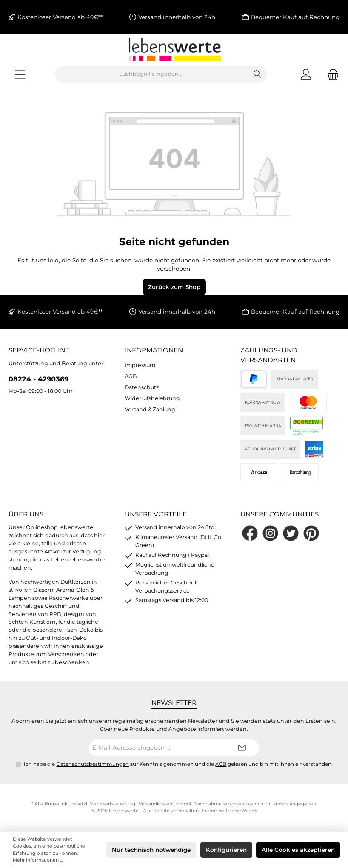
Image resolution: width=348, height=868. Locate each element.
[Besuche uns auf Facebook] (250, 533)
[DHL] (307, 426)
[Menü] (20, 74)
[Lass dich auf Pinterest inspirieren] (311, 533)
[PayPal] (254, 379)
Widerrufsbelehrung (152, 398)
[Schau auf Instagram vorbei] (270, 533)
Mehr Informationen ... (38, 860)
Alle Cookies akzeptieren (298, 850)
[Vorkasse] (259, 473)
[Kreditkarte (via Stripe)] (308, 402)
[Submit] (242, 748)
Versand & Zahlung (150, 409)
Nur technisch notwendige (151, 850)
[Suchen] (258, 74)
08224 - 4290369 (39, 379)
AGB (131, 376)
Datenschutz (142, 387)
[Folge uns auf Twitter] (291, 533)
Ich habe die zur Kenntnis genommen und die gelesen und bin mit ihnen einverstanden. (178, 764)
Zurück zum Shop (174, 287)
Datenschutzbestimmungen (93, 764)
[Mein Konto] (306, 74)
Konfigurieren (226, 850)
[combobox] (151, 74)
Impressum (140, 365)
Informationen (154, 350)
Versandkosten (155, 804)
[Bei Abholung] (300, 473)
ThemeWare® (241, 811)
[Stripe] (314, 449)
